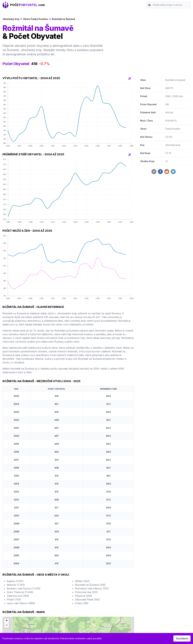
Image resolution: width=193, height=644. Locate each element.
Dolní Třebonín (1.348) (20, 592)
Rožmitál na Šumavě (63, 19)
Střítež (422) (82, 581)
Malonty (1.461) (16, 585)
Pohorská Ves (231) (86, 592)
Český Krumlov (173, 129)
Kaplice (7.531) (15, 581)
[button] (7, 621)
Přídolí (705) (14, 600)
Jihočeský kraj (11, 19)
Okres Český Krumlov (35, 19)
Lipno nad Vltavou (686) (21, 603)
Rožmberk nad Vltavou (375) (92, 588)
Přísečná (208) (84, 596)
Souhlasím (182, 638)
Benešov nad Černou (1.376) (24, 588)
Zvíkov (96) (82, 603)
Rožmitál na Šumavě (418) (90, 585)
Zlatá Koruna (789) (18, 596)
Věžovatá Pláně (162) (87, 600)
